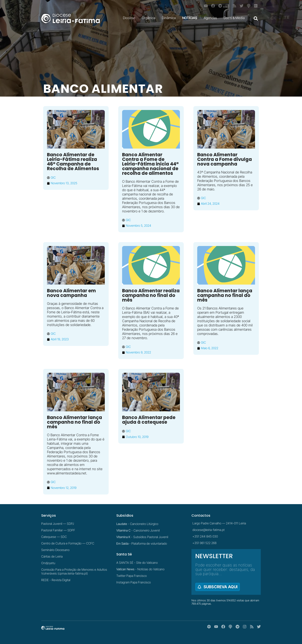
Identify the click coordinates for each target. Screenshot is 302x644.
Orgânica (149, 18)
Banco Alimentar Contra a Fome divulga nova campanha (225, 159)
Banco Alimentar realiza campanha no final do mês (151, 295)
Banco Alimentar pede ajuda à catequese (149, 420)
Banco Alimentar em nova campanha (71, 293)
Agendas (211, 18)
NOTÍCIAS (191, 18)
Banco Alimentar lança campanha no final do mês (225, 295)
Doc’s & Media (235, 18)
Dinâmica (170, 18)
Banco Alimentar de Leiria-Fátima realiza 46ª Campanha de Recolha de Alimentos (73, 162)
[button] (256, 19)
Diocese (130, 18)
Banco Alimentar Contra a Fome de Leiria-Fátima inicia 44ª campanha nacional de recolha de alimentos (150, 164)
